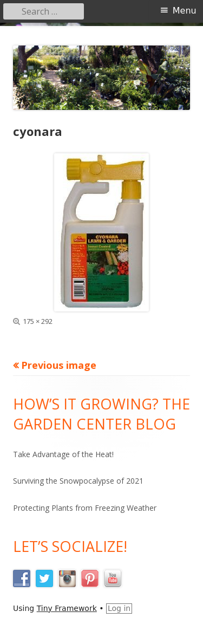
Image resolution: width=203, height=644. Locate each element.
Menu (185, 11)
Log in (119, 608)
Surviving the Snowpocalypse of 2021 (78, 481)
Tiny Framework (67, 608)
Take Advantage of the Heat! (63, 454)
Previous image (59, 365)
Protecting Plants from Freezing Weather (85, 508)
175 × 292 (38, 321)
